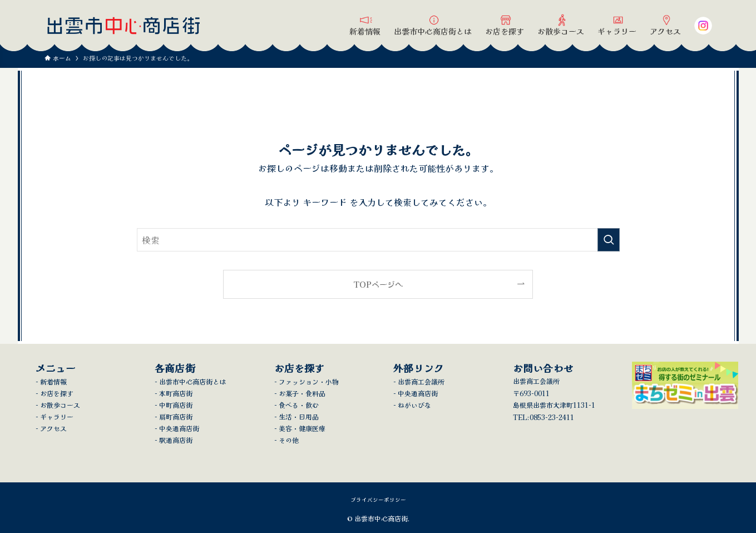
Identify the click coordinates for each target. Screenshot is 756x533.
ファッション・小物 (309, 381)
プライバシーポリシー (378, 500)
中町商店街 (176, 405)
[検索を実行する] (609, 240)
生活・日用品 (299, 416)
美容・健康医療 (302, 428)
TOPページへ (378, 284)
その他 (289, 440)
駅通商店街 (176, 440)
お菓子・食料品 (302, 393)
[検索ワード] (378, 240)
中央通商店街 (179, 428)
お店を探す (57, 393)
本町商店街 (176, 393)
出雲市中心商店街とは (192, 381)
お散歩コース (60, 405)
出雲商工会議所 (421, 381)
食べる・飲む (299, 405)
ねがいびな (414, 405)
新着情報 (53, 381)
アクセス (53, 428)
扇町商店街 (176, 416)
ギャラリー (57, 416)
